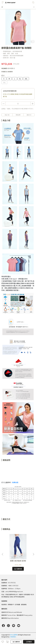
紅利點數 (17, 604)
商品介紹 (7, 115)
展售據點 (24, 604)
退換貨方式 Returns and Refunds (12, 612)
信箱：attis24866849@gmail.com (12, 591)
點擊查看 (15, 482)
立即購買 (29, 642)
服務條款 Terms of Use (9, 615)
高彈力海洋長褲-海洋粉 (18, 561)
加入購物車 (16, 642)
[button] (33, 554)
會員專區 (4, 604)
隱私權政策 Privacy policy (24, 615)
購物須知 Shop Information (10, 618)
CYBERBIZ (13, 637)
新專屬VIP (11, 604)
